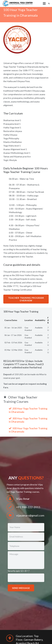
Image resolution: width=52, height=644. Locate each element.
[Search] (49, 3)
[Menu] (44, 3)
